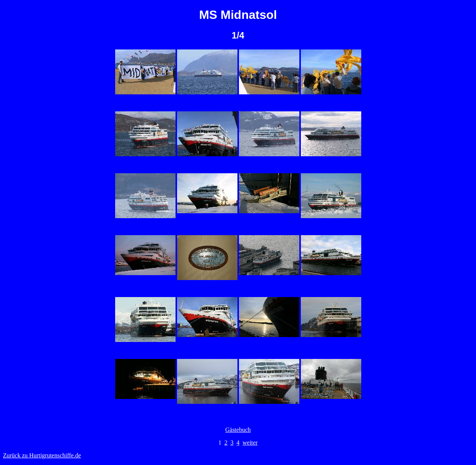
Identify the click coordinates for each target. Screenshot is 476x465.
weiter (250, 443)
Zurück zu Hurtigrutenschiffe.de (42, 455)
